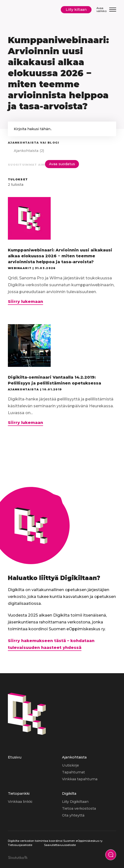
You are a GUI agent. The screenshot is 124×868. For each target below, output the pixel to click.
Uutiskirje (70, 765)
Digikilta (69, 794)
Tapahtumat (73, 772)
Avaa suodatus (62, 164)
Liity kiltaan (76, 10)
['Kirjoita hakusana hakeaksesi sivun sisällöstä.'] (62, 129)
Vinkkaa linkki (20, 802)
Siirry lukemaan (25, 302)
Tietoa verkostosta (79, 808)
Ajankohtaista (74, 757)
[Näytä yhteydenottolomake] (111, 855)
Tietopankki (19, 794)
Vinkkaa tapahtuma (80, 779)
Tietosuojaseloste (20, 845)
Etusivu (15, 757)
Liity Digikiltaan (75, 802)
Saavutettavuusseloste (60, 845)
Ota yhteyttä (73, 815)
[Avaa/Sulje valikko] (106, 10)
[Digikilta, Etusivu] (23, 10)
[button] (108, 129)
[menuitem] (35, 772)
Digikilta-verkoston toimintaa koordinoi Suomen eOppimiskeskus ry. (55, 841)
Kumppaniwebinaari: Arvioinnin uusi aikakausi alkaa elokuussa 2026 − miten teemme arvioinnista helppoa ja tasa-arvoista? (60, 256)
